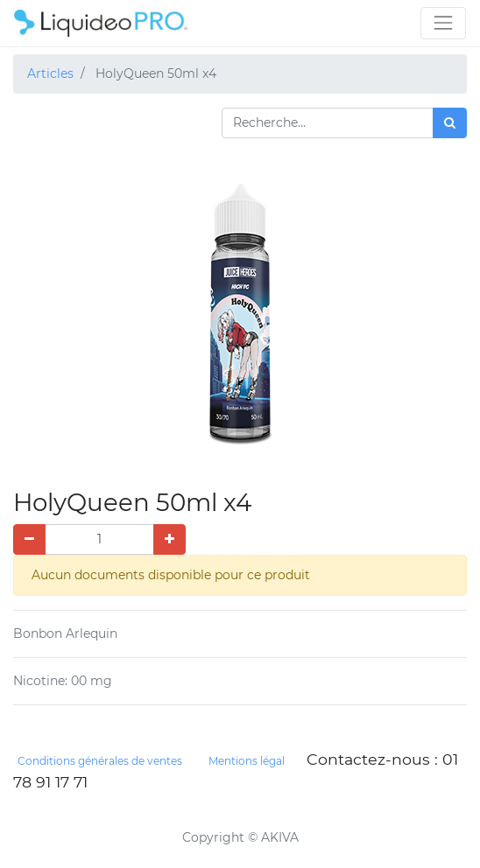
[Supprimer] (29, 539)
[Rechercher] (450, 123)
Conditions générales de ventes (100, 761)
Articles (50, 73)
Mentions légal (247, 761)
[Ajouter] (169, 539)
